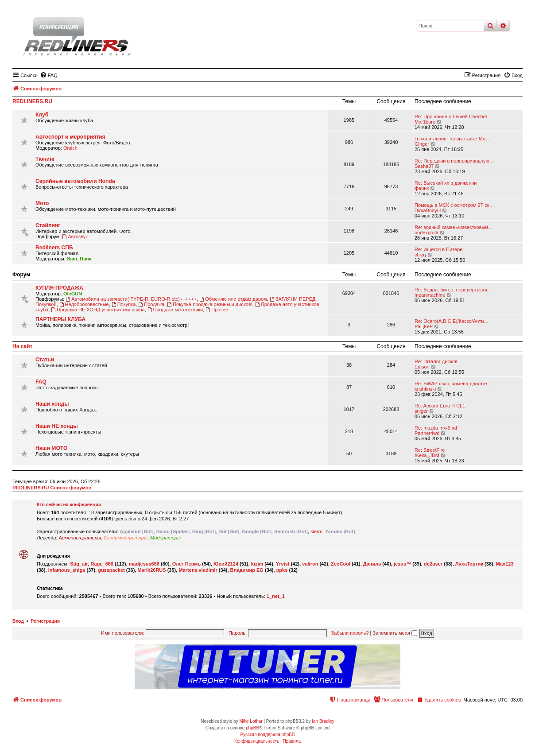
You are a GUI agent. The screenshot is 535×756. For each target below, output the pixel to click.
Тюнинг (45, 159)
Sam (72, 259)
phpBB (252, 728)
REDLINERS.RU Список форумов (52, 488)
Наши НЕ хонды (57, 426)
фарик (422, 188)
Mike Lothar (251, 721)
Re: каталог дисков (436, 361)
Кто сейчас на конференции (69, 504)
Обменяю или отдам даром (233, 299)
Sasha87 (424, 166)
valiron (310, 564)
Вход (18, 621)
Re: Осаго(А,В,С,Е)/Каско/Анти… (452, 321)
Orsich (70, 148)
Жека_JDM (427, 455)
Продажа (151, 304)
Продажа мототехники (175, 310)
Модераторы (165, 538)
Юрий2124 (226, 564)
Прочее (217, 310)
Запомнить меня (395, 633)
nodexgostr (426, 233)
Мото (42, 203)
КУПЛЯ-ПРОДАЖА (59, 288)
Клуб (42, 115)
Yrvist (283, 564)
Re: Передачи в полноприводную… (454, 161)
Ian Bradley (323, 721)
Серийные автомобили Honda (75, 181)
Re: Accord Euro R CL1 (440, 406)
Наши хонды (52, 404)
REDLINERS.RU (32, 101)
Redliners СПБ (54, 248)
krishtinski (425, 389)
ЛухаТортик (469, 564)
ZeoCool (341, 564)
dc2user (433, 564)
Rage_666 (102, 564)
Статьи (45, 360)
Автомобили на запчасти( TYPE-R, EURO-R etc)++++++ (131, 299)
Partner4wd (427, 433)
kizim (257, 564)
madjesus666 (144, 564)
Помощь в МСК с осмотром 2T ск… (454, 205)
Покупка (124, 304)
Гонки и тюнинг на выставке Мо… (452, 139)
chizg (420, 255)
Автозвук (75, 236)
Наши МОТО (51, 448)
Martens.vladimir (198, 570)
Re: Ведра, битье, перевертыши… (453, 290)
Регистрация (45, 621)
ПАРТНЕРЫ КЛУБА (60, 319)
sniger (421, 411)
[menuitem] (49, 75)
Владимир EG (247, 570)
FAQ (41, 382)
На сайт (22, 346)
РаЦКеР (424, 326)
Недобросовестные (84, 304)
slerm (316, 531)
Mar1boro (425, 122)
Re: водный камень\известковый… (454, 227)
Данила (372, 564)
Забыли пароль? (350, 633)
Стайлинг (48, 225)
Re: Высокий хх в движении (446, 183)
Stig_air (79, 564)
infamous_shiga (67, 570)
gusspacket (111, 570)
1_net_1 (276, 596)
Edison (422, 367)
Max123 (505, 564)
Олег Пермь (187, 564)
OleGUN (73, 294)
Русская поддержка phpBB (267, 735)
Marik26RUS (151, 570)
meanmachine (430, 295)
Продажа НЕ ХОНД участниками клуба (98, 310)
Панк (85, 259)
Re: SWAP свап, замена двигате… (453, 384)
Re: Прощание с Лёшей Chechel (451, 116)
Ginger (422, 144)
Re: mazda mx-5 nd (436, 428)
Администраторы (79, 538)
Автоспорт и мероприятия (70, 137)
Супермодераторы (126, 538)
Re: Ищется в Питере (438, 249)
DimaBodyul (428, 210)
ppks (282, 570)
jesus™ (402, 564)
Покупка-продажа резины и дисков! (210, 304)
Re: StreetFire (430, 450)
